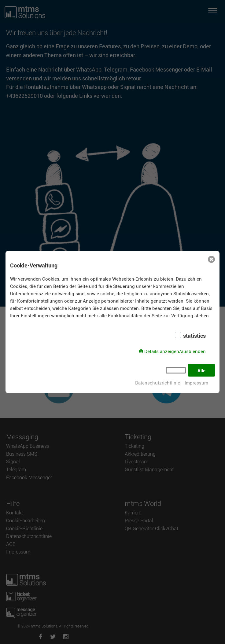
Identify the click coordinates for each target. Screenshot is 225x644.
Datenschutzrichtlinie (158, 383)
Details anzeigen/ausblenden (175, 351)
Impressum (196, 383)
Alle (201, 370)
